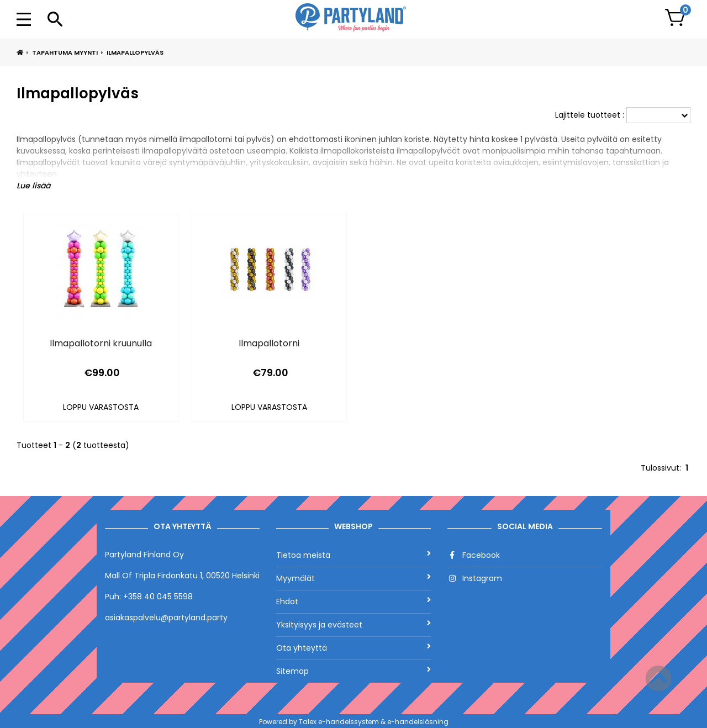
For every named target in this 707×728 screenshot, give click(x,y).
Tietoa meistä (353, 555)
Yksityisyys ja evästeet (353, 625)
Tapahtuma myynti (65, 52)
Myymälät (353, 578)
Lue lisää (33, 186)
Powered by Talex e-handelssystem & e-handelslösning (354, 722)
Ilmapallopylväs (135, 52)
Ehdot (353, 602)
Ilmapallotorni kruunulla (101, 343)
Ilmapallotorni (269, 343)
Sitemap (353, 671)
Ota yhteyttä (353, 648)
